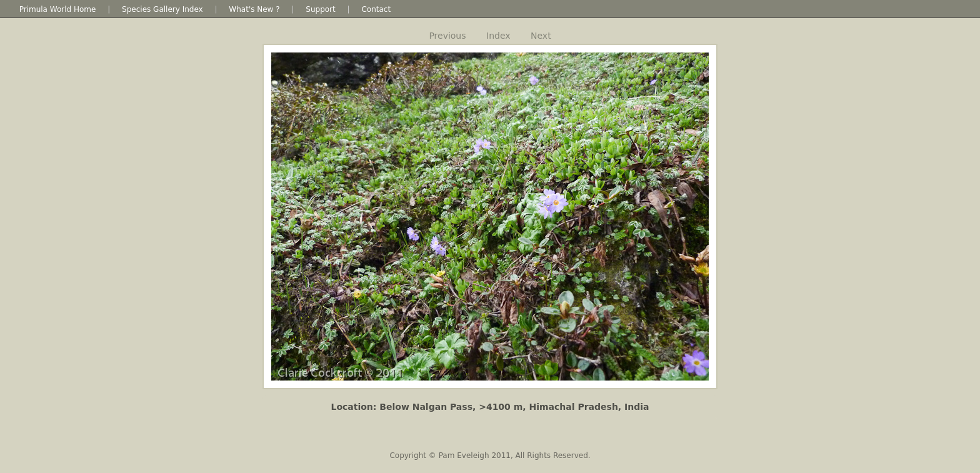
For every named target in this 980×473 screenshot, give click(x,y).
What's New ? (254, 9)
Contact (376, 9)
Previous (447, 36)
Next (541, 36)
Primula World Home (58, 9)
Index (498, 36)
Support (320, 9)
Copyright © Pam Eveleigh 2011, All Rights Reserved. (490, 456)
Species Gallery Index (162, 9)
